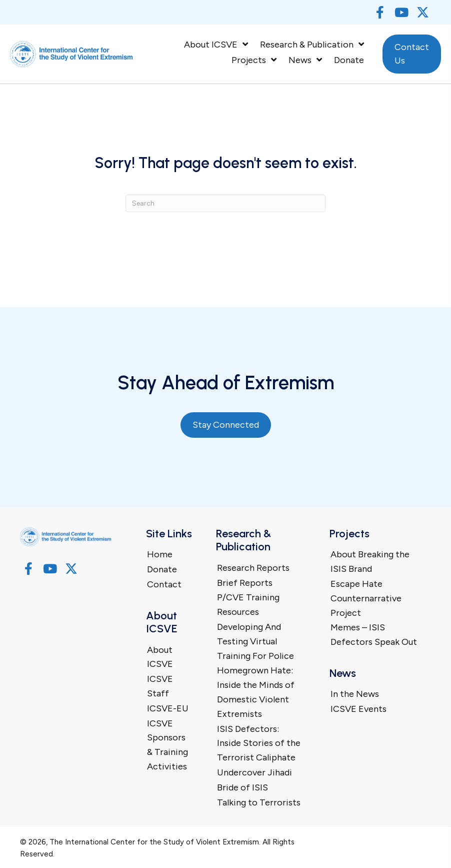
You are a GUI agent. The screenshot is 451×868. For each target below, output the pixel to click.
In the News (355, 694)
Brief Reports (245, 583)
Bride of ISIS (242, 787)
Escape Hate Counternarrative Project (366, 598)
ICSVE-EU (168, 708)
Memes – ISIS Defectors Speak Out (374, 635)
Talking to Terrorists (259, 802)
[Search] (225, 203)
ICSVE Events (358, 709)
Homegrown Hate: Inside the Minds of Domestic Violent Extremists (256, 692)
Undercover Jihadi (254, 772)
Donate (162, 569)
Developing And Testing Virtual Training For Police (255, 641)
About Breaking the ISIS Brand (370, 562)
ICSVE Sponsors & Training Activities (167, 745)
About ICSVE (160, 657)
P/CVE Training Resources (248, 605)
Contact (164, 584)
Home (160, 554)
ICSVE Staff (160, 686)
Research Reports (253, 568)
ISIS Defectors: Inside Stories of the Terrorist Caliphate (259, 743)
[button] (380, 12)
